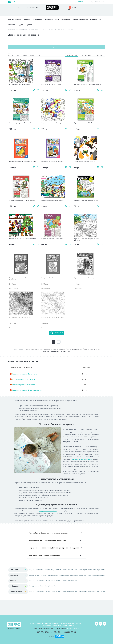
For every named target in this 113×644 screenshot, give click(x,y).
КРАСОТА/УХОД (95, 19)
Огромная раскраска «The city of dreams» (23, 123)
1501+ (39, 55)
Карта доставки (69, 625)
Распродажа (38, 19)
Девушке (32, 570)
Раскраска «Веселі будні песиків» (52, 162)
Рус (10, 2)
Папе (89, 570)
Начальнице (66, 570)
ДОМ (57, 19)
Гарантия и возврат (67, 623)
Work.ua (51, 636)
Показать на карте (73, 629)
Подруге (53, 570)
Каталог (44, 29)
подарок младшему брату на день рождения (67, 349)
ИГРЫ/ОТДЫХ (13, 25)
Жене (37, 570)
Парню (80, 570)
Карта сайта (57, 625)
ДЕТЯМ (22, 25)
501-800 (25, 55)
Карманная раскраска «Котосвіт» (84, 162)
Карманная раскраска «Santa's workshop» (23, 239)
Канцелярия (73, 575)
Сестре (47, 570)
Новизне (100, 55)
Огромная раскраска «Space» (51, 84)
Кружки (37, 575)
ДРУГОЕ (29, 25)
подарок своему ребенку (48, 511)
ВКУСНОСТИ (49, 19)
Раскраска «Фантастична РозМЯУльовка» (23, 162)
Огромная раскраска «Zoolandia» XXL (86, 200)
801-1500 (32, 55)
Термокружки (82, 575)
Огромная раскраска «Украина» (20, 84)
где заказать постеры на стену (60, 351)
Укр (14, 2)
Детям (51, 29)
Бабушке (74, 570)
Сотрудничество (45, 625)
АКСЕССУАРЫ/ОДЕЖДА (80, 19)
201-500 (18, 55)
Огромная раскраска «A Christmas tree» (22, 200)
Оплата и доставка (51, 623)
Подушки (50, 575)
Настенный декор (93, 575)
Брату (94, 570)
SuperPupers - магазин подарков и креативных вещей (24, 29)
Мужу (85, 570)
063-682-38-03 (70, 632)
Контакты (39, 623)
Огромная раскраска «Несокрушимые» (86, 278)
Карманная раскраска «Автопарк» (53, 200)
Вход (92, 2)
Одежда (31, 575)
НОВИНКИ (27, 19)
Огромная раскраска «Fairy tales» (52, 239)
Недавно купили (71, 55)
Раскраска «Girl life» (48, 278)
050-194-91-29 (56, 632)
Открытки (44, 575)
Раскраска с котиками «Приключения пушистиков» (22, 279)
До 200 (10, 55)
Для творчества (60, 29)
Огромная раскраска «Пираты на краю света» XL (86, 240)
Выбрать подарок (15, 19)
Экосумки (57, 575)
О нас (32, 623)
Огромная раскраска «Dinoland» (84, 123)
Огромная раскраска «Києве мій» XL (21, 317)
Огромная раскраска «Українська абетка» (87, 84)
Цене (82, 55)
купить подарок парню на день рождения (38, 349)
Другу (98, 570)
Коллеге (59, 570)
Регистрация (99, 2)
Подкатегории (56, 47)
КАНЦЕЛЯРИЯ (66, 19)
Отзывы (79, 623)
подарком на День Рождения (82, 459)
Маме (42, 570)
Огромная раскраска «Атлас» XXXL (53, 317)
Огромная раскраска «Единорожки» (53, 123)
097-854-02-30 (43, 632)
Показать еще (57, 333)
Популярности (90, 55)
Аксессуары (65, 575)
